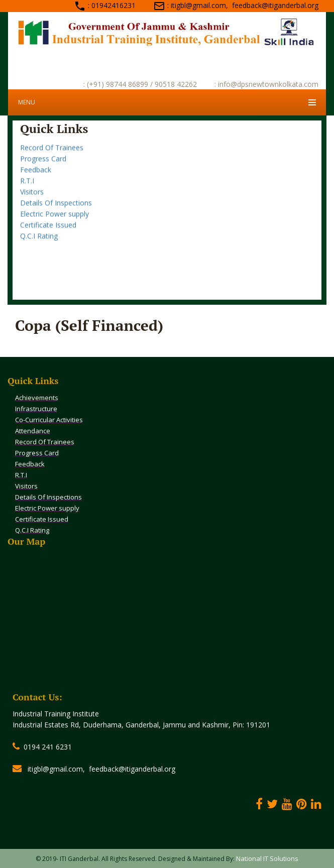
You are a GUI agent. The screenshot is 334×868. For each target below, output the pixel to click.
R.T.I (27, 187)
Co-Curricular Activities (49, 420)
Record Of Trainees (52, 153)
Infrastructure (36, 409)
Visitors (32, 198)
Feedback (36, 175)
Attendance (39, 142)
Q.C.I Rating (39, 242)
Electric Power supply (54, 220)
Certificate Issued (48, 231)
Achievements (37, 398)
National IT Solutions (267, 858)
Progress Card (43, 164)
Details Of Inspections (56, 209)
